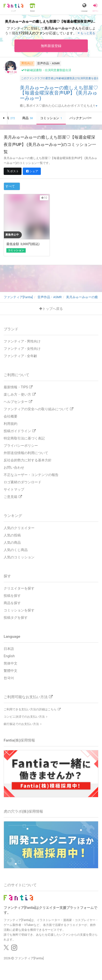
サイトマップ (14, 489)
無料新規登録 (51, 46)
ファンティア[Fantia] (29, 958)
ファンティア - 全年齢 (20, 356)
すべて (10, 186)
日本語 (9, 649)
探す (7, 576)
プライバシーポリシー (21, 446)
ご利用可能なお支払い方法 (28, 697)
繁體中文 (11, 671)
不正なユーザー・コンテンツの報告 (31, 475)
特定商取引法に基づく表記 (24, 438)
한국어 (9, 678)
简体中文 (11, 663)
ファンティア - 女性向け (22, 349)
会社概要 (11, 416)
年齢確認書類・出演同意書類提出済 (46, 70)
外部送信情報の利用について (26, 453)
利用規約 (11, 424)
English (9, 656)
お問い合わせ (14, 467)
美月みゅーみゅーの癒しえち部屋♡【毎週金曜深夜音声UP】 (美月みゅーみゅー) (59, 93)
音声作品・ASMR (48, 63)
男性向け (27, 63)
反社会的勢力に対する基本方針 (28, 460)
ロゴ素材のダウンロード (23, 482)
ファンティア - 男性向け (22, 341)
